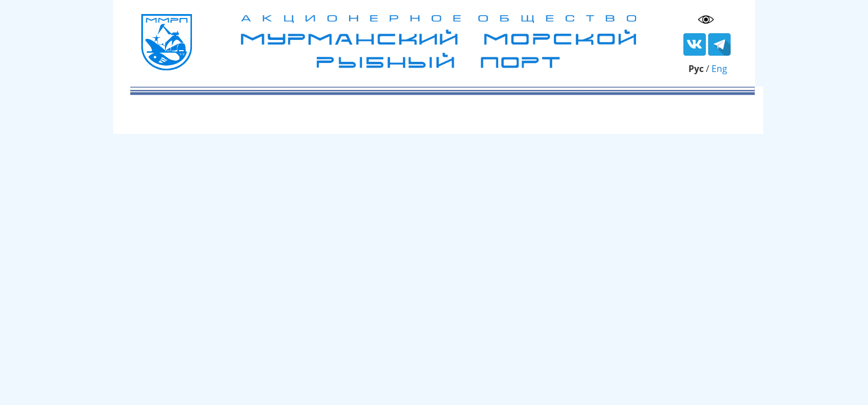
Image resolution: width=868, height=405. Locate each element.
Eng (719, 69)
